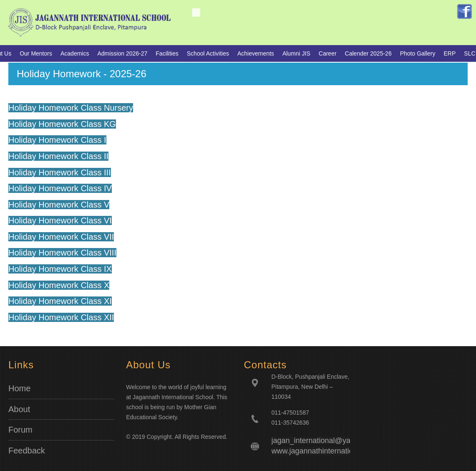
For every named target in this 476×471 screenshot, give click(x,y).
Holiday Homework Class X (59, 285)
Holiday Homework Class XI (60, 301)
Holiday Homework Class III (60, 172)
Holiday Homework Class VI (60, 220)
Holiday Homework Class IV (60, 188)
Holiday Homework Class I (57, 140)
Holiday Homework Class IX (60, 269)
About (19, 409)
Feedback (27, 451)
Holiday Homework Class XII (61, 317)
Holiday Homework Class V (59, 205)
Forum (20, 430)
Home (19, 388)
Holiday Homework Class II (58, 156)
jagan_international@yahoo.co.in (326, 441)
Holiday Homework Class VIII (62, 253)
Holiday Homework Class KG (62, 124)
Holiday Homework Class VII (61, 237)
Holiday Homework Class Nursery (71, 108)
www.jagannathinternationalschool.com (336, 451)
